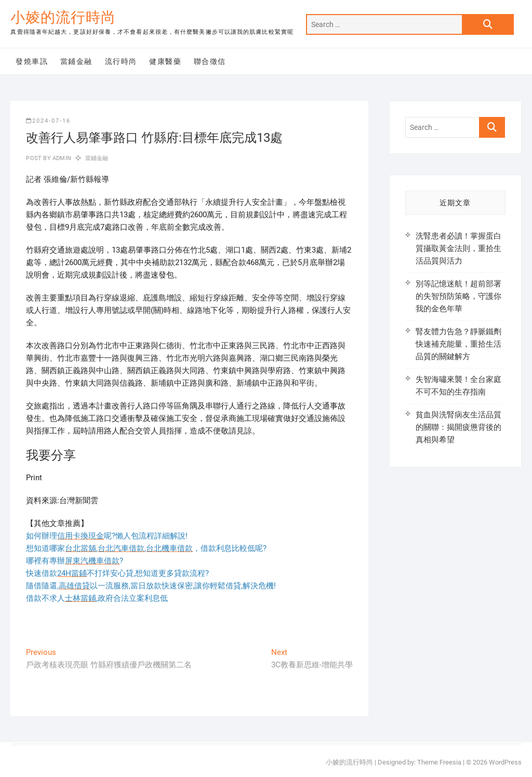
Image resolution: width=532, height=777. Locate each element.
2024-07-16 (48, 121)
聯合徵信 (210, 61)
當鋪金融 (76, 61)
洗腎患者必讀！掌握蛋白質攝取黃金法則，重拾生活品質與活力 (458, 248)
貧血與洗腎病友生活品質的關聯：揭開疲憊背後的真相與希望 (458, 427)
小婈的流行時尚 (63, 17)
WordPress (505, 762)
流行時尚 (121, 61)
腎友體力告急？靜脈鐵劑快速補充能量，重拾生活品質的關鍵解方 (458, 344)
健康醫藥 (165, 61)
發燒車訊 (32, 61)
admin (61, 158)
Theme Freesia (439, 762)
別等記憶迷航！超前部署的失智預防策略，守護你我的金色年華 (458, 296)
